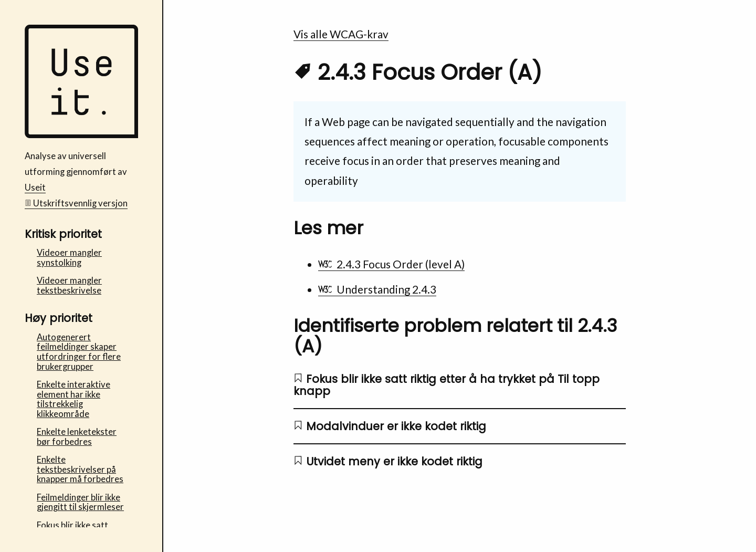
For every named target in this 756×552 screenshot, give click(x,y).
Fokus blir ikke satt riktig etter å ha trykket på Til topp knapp (447, 385)
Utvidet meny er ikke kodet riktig (388, 461)
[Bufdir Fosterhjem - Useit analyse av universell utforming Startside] (81, 135)
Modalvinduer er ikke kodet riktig (390, 426)
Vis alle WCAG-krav (341, 34)
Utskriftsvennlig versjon (76, 203)
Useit (35, 188)
